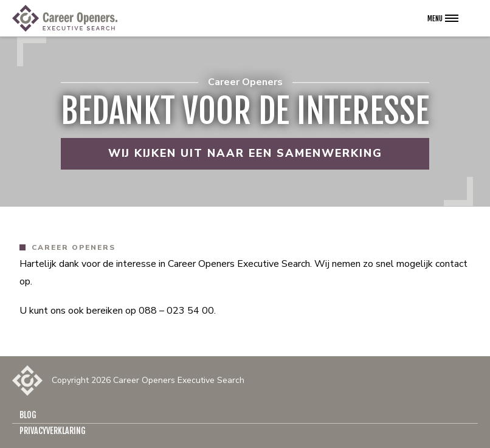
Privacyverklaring (53, 431)
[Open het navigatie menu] (443, 18)
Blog (28, 415)
